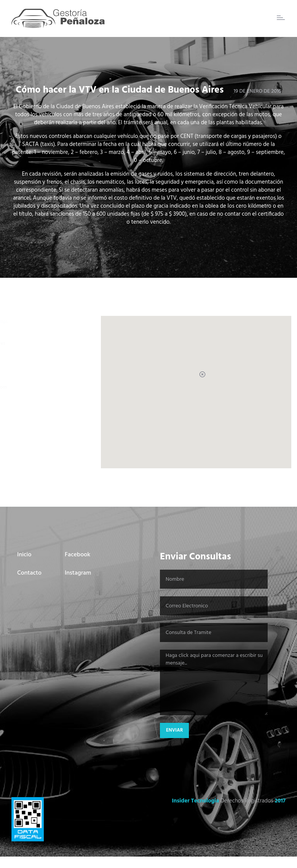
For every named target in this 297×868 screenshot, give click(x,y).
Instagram (78, 573)
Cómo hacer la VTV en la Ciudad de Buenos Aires (120, 90)
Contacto (29, 573)
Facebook (77, 555)
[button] (196, 382)
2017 (280, 801)
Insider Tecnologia (195, 801)
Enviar (174, 730)
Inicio (24, 555)
